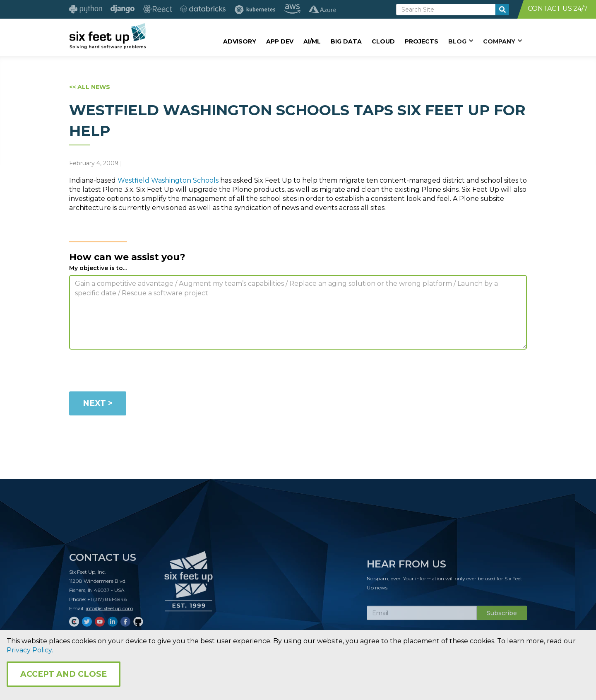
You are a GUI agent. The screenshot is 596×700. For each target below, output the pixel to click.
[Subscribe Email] (422, 616)
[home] (107, 36)
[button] (461, 41)
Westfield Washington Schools (168, 180)
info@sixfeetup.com (109, 611)
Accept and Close (64, 674)
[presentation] (132, 372)
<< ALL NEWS (90, 87)
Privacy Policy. (30, 650)
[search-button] (502, 10)
